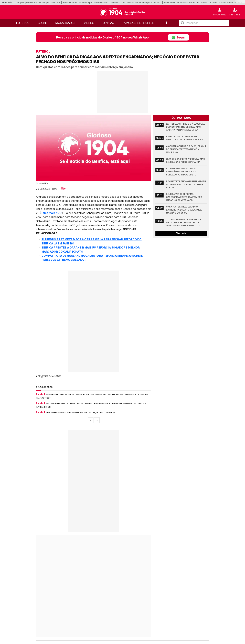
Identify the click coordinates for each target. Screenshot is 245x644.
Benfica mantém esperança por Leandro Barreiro (86, 2)
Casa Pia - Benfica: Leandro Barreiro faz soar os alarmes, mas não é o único (184, 210)
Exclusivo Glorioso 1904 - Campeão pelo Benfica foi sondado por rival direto (181, 172)
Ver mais (181, 233)
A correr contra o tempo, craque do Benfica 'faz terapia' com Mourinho (187, 149)
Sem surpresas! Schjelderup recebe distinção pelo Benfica (80, 412)
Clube (42, 23)
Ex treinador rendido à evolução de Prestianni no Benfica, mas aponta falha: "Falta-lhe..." (186, 127)
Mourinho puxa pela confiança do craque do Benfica (136, 2)
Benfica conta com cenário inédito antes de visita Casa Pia (184, 138)
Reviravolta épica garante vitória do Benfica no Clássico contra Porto (187, 184)
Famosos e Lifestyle (138, 23)
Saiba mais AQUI (51, 213)
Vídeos (89, 23)
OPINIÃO (108, 23)
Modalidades (65, 23)
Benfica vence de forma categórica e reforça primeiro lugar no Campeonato (184, 197)
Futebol (23, 23)
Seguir (178, 37)
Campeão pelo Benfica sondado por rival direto (38, 2)
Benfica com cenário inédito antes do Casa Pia (185, 2)
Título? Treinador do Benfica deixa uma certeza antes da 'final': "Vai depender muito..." (184, 222)
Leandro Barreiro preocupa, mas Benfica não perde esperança (186, 160)
